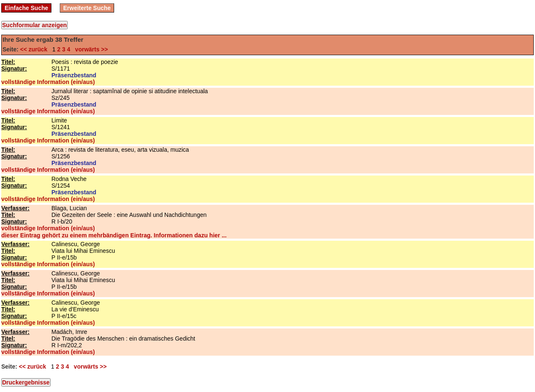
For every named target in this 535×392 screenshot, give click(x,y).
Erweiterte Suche (87, 8)
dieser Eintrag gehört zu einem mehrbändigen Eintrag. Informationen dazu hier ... (114, 235)
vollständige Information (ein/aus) (48, 82)
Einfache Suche (26, 8)
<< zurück (35, 49)
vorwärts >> (90, 49)
